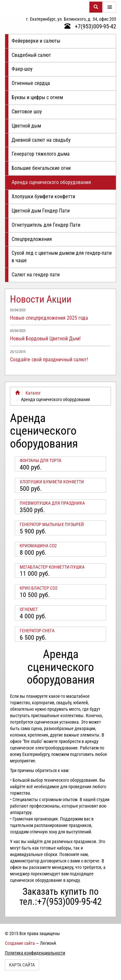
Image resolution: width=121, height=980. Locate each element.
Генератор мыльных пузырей (52, 524)
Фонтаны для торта (40, 460)
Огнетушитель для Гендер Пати (46, 225)
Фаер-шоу (22, 69)
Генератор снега (37, 631)
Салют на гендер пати (36, 275)
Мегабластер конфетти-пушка (52, 567)
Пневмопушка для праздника (52, 503)
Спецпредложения (32, 239)
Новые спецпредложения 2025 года (49, 318)
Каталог (33, 393)
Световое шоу (27, 112)
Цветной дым (26, 126)
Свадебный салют (31, 55)
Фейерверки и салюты (36, 41)
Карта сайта (22, 965)
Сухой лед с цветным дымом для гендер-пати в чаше (62, 257)
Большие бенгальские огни (41, 168)
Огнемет (29, 609)
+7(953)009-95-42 (90, 26)
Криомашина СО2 (38, 546)
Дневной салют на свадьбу (41, 140)
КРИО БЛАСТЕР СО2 (39, 588)
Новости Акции (41, 299)
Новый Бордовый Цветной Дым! (45, 339)
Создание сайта (20, 943)
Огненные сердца (31, 83)
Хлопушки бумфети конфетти (43, 196)
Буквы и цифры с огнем (37, 97)
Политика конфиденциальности (35, 953)
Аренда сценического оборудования (51, 182)
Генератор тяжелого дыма (41, 154)
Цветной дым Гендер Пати (41, 211)
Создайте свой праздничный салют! (49, 360)
